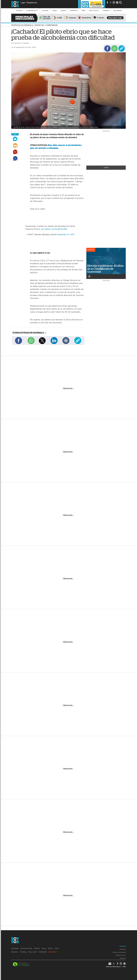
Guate (55, 10)
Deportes (74, 10)
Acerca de (123, 949)
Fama (83, 10)
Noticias (45, 10)
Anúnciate (123, 946)
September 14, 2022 (66, 234)
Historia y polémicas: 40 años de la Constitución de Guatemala (105, 269)
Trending (106, 10)
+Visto (106, 168)
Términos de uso (121, 955)
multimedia (118, 10)
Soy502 (19, 10)
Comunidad (51, 25)
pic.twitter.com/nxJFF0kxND (54, 229)
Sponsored (53, 952)
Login (23, 3)
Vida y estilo (94, 10)
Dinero (64, 10)
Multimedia (43, 952)
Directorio (123, 958)
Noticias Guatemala (22, 25)
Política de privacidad (119, 952)
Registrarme (32, 3)
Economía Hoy (32, 10)
